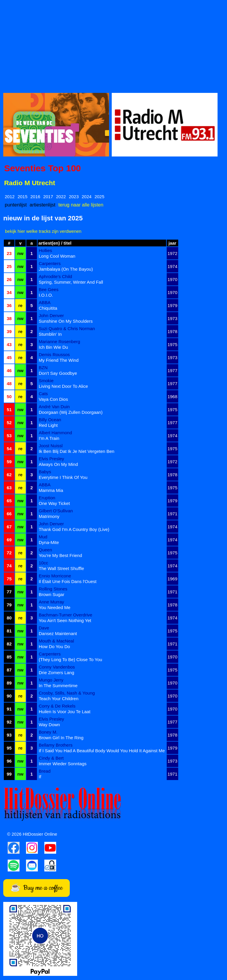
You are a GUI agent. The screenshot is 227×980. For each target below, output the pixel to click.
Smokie (46, 381)
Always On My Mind (58, 464)
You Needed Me (55, 607)
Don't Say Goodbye (58, 373)
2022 (61, 197)
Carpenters (50, 263)
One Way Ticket (54, 503)
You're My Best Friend (60, 555)
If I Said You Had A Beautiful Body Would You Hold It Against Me (102, 751)
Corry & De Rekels (57, 706)
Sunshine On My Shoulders (66, 321)
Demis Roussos (54, 355)
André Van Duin (54, 407)
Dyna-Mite (49, 542)
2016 (35, 197)
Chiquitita (48, 308)
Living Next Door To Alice (63, 386)
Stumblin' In (50, 334)
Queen (45, 550)
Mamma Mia (51, 490)
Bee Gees (49, 289)
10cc (43, 563)
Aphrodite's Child (55, 276)
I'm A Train (49, 438)
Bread (45, 771)
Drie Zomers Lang (56, 673)
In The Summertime (58, 686)
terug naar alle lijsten (81, 205)
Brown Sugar (52, 594)
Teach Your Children (59, 699)
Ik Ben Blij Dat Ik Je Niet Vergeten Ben (77, 451)
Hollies (45, 250)
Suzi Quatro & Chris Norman (67, 328)
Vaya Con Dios (53, 399)
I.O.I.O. (46, 295)
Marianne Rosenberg (59, 342)
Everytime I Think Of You (63, 477)
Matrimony (49, 516)
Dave (44, 628)
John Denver (51, 315)
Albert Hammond (55, 433)
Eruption (47, 498)
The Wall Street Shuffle (61, 568)
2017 (48, 197)
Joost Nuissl (51, 446)
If (40, 777)
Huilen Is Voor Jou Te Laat (65, 712)
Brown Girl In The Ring (61, 738)
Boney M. (48, 732)
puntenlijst (16, 205)
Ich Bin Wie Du (53, 347)
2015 (22, 197)
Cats (43, 394)
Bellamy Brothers (56, 745)
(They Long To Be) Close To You (70, 659)
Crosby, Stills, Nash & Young (67, 693)
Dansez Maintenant (58, 633)
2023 (74, 197)
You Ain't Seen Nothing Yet (65, 620)
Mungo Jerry (51, 680)
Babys (45, 472)
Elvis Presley (51, 459)
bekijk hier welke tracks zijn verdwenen (43, 231)
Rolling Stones (53, 589)
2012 (10, 197)
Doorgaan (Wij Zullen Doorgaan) (71, 412)
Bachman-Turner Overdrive (65, 615)
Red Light (48, 425)
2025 (99, 197)
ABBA (45, 302)
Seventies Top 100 (43, 168)
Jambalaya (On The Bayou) (66, 269)
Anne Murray (51, 602)
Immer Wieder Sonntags (63, 764)
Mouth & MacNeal (56, 641)
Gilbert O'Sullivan (56, 511)
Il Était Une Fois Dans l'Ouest (68, 581)
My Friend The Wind (59, 360)
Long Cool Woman (57, 256)
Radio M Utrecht (30, 183)
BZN (43, 368)
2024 (86, 197)
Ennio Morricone (55, 576)
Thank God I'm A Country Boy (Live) (74, 529)
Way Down (49, 725)
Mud (43, 537)
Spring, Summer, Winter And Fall (71, 282)
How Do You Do (54, 646)
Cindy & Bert (51, 758)
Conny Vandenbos (57, 667)
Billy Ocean (50, 420)
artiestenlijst (42, 205)
